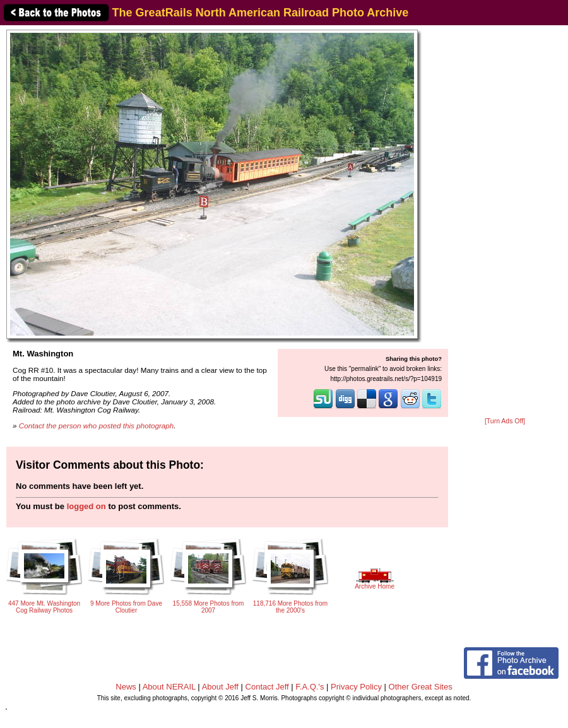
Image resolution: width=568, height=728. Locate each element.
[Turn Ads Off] (505, 421)
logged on (86, 506)
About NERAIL (169, 687)
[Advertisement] (505, 222)
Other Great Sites (421, 687)
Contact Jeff (267, 687)
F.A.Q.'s (310, 687)
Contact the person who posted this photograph (97, 426)
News (126, 687)
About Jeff (220, 687)
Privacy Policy (356, 687)
